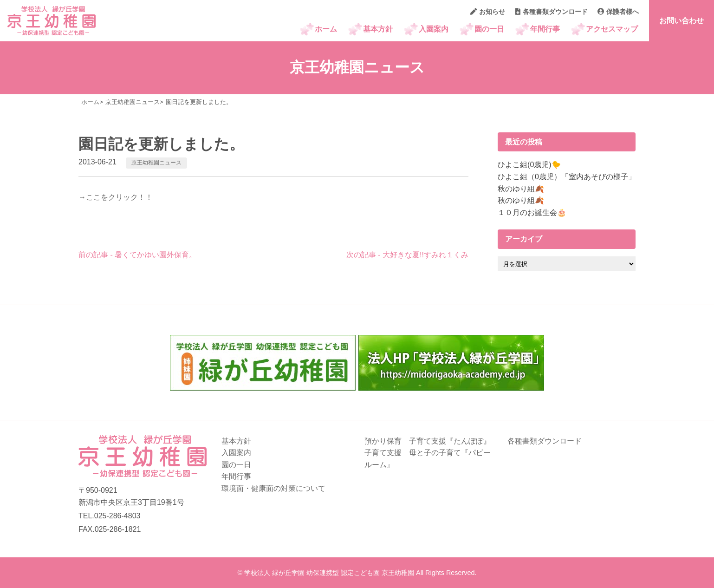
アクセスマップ (612, 29)
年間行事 (545, 29)
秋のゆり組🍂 (521, 189)
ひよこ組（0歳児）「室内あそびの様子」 (567, 177)
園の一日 (489, 29)
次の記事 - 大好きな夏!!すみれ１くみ (407, 255)
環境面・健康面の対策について (273, 488)
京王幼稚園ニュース (156, 163)
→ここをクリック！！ (116, 197)
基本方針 (378, 29)
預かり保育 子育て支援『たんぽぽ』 (428, 441)
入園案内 (434, 29)
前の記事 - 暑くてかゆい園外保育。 (137, 255)
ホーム (326, 29)
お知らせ (488, 12)
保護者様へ (618, 12)
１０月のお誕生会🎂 (532, 212)
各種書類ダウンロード (552, 12)
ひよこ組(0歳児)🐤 (529, 165)
